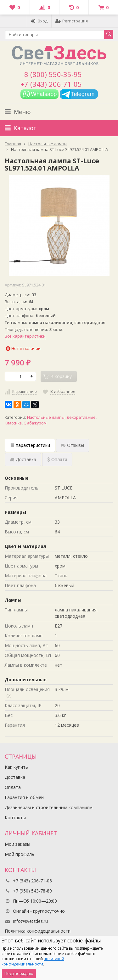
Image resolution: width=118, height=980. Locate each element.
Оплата (13, 787)
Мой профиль (20, 854)
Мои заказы (17, 844)
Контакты (15, 818)
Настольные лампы (46, 417)
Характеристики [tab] (30, 445)
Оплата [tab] (57, 459)
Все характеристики (25, 336)
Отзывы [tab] (73, 445)
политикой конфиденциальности (33, 961)
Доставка (15, 777)
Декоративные (81, 417)
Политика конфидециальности (38, 931)
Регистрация (72, 21)
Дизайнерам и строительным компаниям (49, 807)
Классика (13, 423)
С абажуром (35, 423)
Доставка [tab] (23, 459)
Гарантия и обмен (24, 797)
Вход (39, 21)
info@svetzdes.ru (30, 921)
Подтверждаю (19, 973)
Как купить (16, 767)
